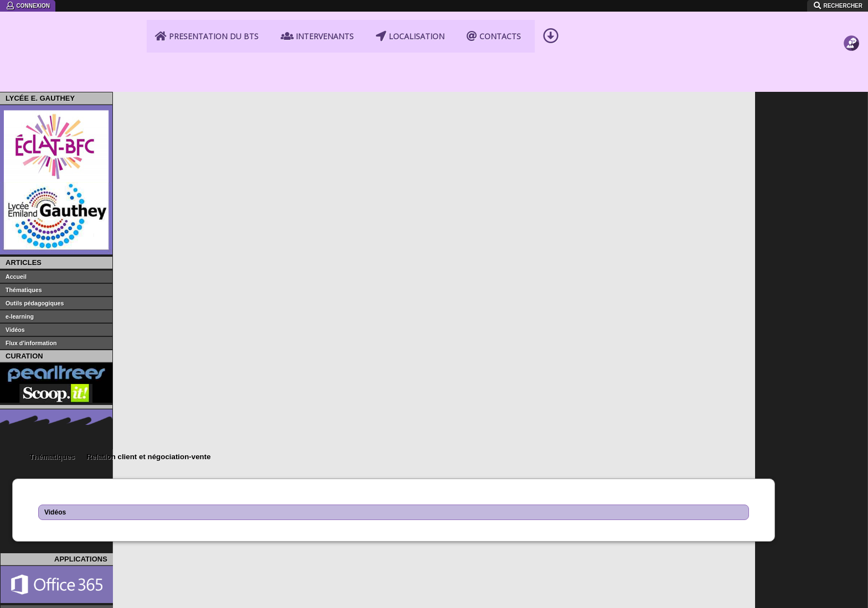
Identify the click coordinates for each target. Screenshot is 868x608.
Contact (851, 25)
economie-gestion (264, 488)
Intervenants (317, 36)
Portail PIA (673, 478)
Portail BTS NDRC (55, 508)
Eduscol (458, 488)
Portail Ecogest (470, 498)
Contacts (494, 36)
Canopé (458, 508)
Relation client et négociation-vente (261, 99)
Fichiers (851, 61)
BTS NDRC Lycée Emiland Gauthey (78, 49)
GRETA (247, 508)
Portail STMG (46, 498)
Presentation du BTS (207, 36)
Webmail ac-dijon (684, 488)
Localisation (410, 36)
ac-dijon (247, 478)
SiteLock (119, 597)
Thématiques (165, 99)
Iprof (662, 498)
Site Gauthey (46, 478)
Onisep (456, 518)
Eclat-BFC (41, 488)
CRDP (245, 518)
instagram (158, 597)
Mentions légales (79, 601)
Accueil (128, 100)
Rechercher (838, 6)
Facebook (138, 597)
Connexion (28, 6)
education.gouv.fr (473, 478)
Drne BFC (671, 508)
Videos (851, 79)
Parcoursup (674, 518)
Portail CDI (42, 518)
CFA (241, 498)
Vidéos (168, 155)
